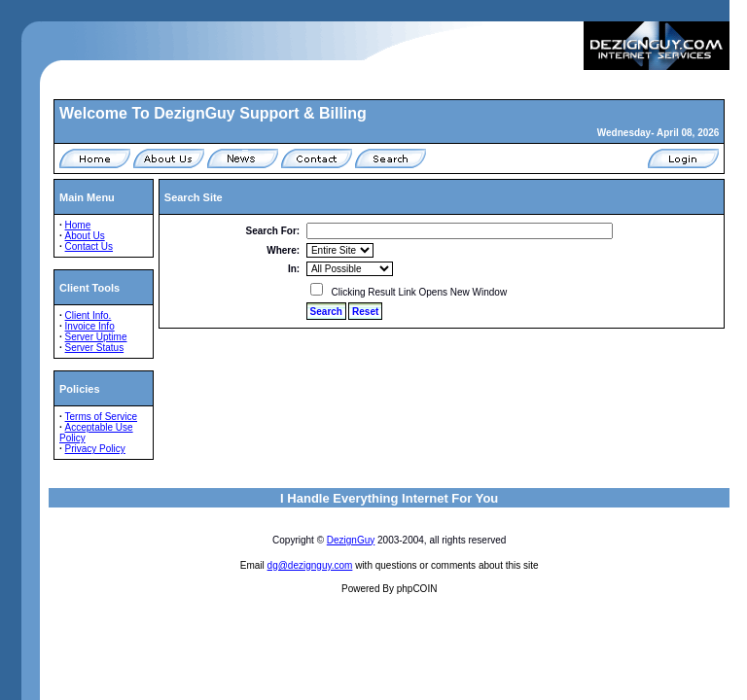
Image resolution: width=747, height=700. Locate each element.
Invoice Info (90, 326)
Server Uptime (96, 337)
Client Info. (89, 315)
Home (78, 225)
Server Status (95, 348)
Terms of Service (101, 417)
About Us (85, 236)
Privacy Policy (95, 449)
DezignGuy (351, 540)
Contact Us (89, 246)
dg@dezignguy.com (310, 565)
